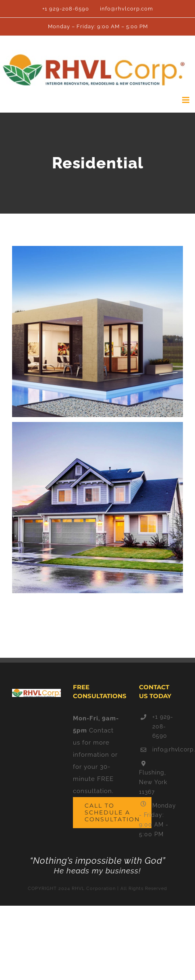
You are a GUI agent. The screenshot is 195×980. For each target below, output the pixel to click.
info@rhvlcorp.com (165, 749)
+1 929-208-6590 (163, 726)
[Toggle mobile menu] (187, 100)
